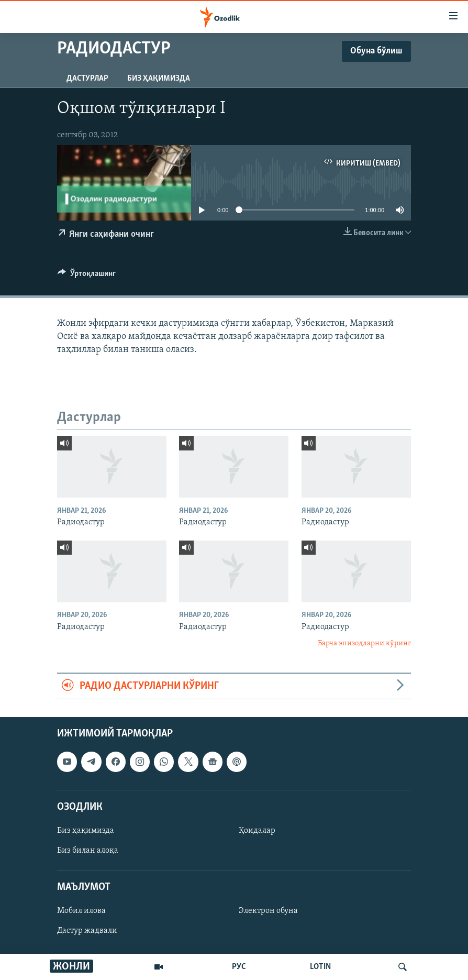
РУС (239, 967)
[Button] (87, 276)
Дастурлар (87, 79)
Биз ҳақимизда (159, 79)
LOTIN (320, 967)
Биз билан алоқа (88, 851)
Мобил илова (81, 911)
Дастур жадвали (87, 931)
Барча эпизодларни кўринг (364, 643)
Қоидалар (257, 831)
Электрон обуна (268, 911)
